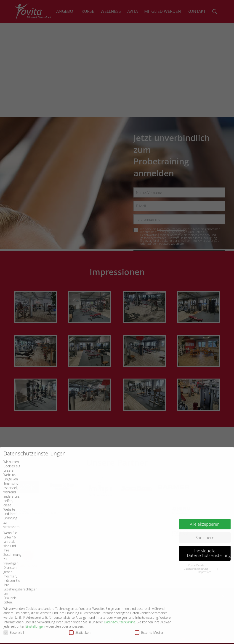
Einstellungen (35, 613)
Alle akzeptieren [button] (205, 510)
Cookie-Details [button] (196, 552)
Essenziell (15, 619)
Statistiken (81, 619)
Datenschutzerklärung (120, 608)
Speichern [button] (205, 524)
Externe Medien (151, 619)
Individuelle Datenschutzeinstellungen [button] (209, 540)
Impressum (205, 558)
